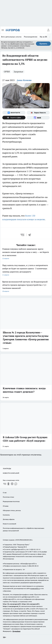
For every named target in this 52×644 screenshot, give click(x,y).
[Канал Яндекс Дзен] (14, 118)
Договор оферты (9, 519)
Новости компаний (9, 524)
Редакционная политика (11, 501)
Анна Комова (24, 80)
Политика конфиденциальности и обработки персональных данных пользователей (24, 529)
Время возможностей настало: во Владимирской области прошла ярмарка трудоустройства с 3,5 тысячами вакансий (26, 287)
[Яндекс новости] (38, 113)
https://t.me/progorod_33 (12, 606)
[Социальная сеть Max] (38, 118)
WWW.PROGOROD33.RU (24, 540)
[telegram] (30, 235)
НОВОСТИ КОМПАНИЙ (11, 473)
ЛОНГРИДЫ (7, 469)
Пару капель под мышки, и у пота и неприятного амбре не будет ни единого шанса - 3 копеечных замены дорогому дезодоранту (26, 270)
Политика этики (8, 497)
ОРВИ (7, 72)
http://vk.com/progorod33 (12, 604)
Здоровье (18, 72)
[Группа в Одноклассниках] (8, 484)
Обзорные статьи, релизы (12, 510)
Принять (43, 44)
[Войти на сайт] (48, 30)
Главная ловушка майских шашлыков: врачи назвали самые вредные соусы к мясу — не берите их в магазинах (26, 254)
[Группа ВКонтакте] (14, 113)
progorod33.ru (35, 588)
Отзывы (6, 506)
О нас (5, 493)
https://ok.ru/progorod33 (31, 604)
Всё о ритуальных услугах (11, 37)
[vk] (23, 235)
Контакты (6, 515)
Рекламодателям (31, 37)
